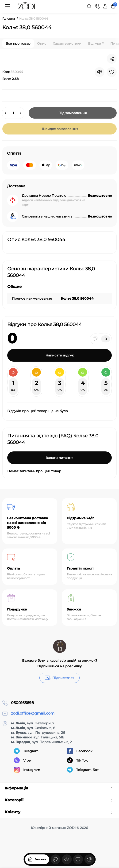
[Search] (89, 6)
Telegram (26, 751)
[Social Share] (112, 59)
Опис (42, 44)
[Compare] (100, 72)
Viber (23, 760)
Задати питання (60, 458)
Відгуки (96, 43)
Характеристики (67, 44)
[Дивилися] (55, 859)
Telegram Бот (83, 770)
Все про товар (18, 44)
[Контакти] (97, 6)
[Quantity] (13, 113)
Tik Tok (77, 760)
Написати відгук (60, 355)
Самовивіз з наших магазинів (47, 216)
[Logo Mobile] (27, 6)
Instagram (27, 770)
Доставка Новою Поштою (44, 196)
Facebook (80, 751)
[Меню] (8, 6)
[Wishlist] (112, 72)
